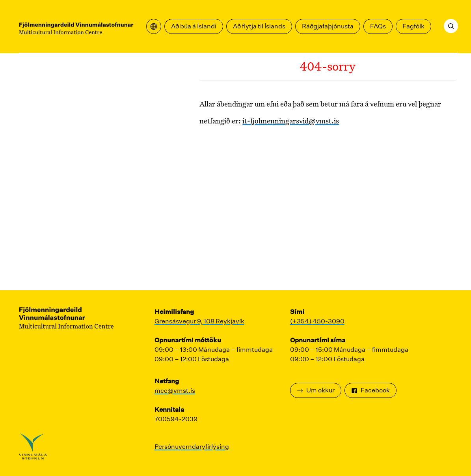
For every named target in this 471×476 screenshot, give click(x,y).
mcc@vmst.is (175, 391)
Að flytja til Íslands (259, 26)
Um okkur (316, 390)
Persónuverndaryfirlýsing (192, 447)
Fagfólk (413, 26)
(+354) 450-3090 (317, 321)
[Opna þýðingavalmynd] (154, 26)
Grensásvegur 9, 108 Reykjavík (199, 321)
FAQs (378, 26)
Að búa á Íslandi (194, 26)
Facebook (370, 390)
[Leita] (451, 26)
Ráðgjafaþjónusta (328, 26)
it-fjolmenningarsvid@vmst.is (291, 121)
